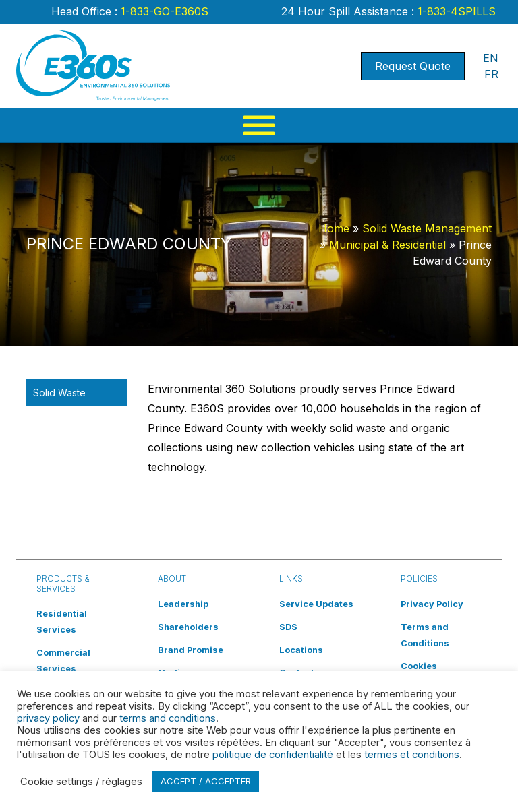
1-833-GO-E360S (163, 11)
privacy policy (48, 718)
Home (334, 228)
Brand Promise (191, 650)
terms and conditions (168, 718)
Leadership (183, 604)
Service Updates (316, 604)
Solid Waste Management (427, 228)
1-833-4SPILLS (455, 11)
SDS (288, 627)
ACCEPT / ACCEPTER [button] (206, 781)
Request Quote (413, 66)
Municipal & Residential (387, 245)
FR (491, 74)
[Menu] (259, 126)
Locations (301, 650)
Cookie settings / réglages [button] (81, 782)
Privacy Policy (432, 604)
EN (491, 58)
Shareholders (188, 627)
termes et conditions (412, 755)
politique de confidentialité (273, 755)
